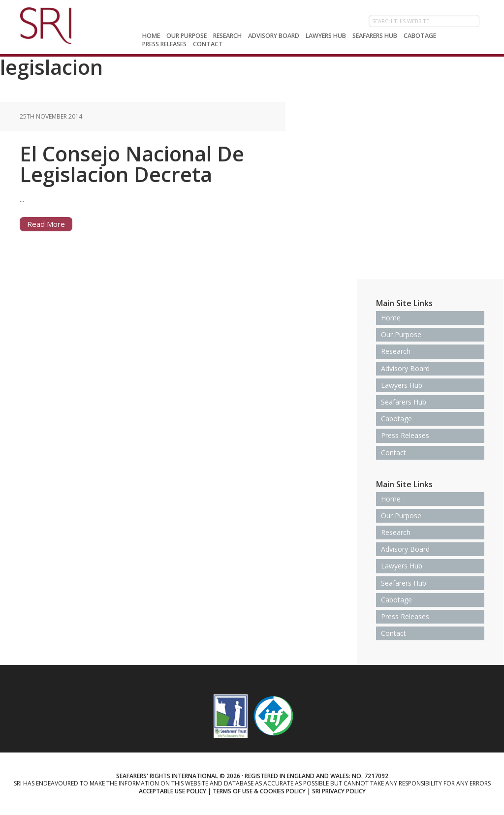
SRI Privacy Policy (339, 791)
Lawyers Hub (402, 385)
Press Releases (405, 435)
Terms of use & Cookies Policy (259, 791)
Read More (46, 224)
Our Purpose (401, 334)
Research (396, 351)
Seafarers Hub (404, 402)
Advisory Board (405, 368)
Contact (394, 453)
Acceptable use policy (173, 791)
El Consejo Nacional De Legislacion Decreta (132, 164)
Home (391, 318)
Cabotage (396, 419)
